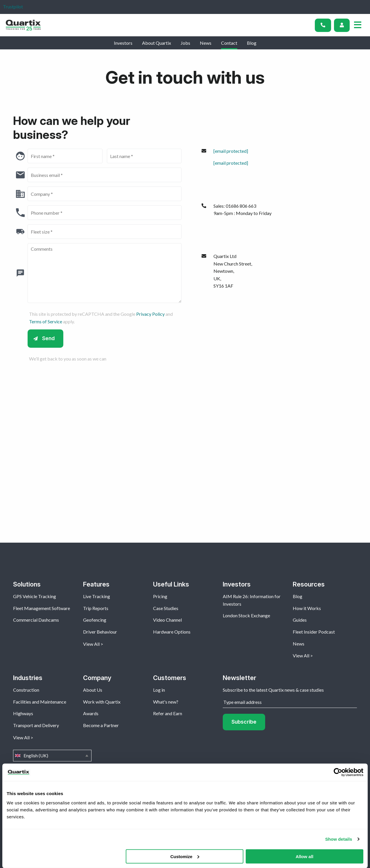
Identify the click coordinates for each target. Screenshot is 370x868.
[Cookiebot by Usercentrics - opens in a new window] (338, 772)
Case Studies (166, 608)
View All (91, 644)
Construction (26, 690)
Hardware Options (172, 632)
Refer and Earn (168, 713)
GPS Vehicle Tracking (35, 596)
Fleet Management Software (42, 608)
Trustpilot (13, 7)
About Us (93, 690)
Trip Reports (96, 608)
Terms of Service (46, 321)
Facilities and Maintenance (40, 702)
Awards (91, 713)
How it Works (307, 608)
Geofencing (95, 620)
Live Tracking (97, 596)
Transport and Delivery (36, 725)
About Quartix (157, 43)
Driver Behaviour (100, 632)
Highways (23, 713)
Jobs (185, 43)
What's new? (166, 702)
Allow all (305, 856)
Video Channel (167, 620)
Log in (159, 690)
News (206, 43)
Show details (339, 839)
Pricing (160, 596)
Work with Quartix (102, 702)
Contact (229, 43)
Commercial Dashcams (36, 620)
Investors (123, 43)
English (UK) (52, 756)
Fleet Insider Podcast (314, 632)
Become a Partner (101, 725)
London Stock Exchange (246, 615)
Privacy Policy (150, 314)
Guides (300, 620)
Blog (252, 43)
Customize (185, 856)
